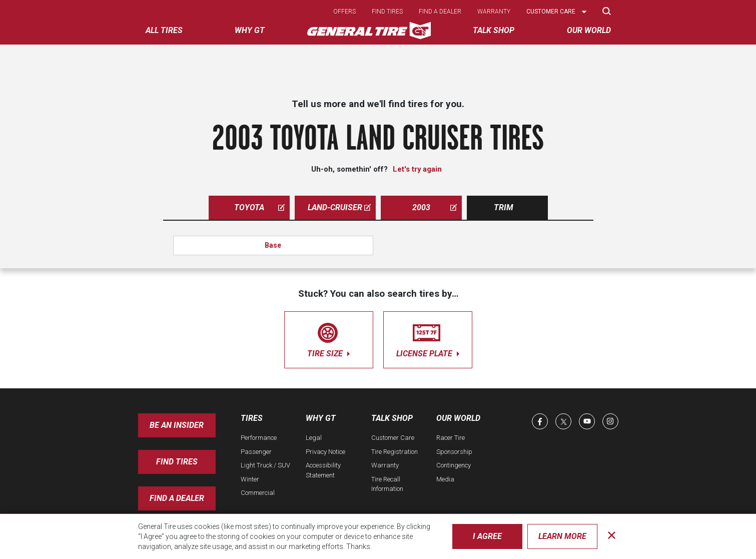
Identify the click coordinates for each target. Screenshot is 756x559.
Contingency (454, 465)
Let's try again (417, 169)
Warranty (494, 12)
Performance (259, 438)
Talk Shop (392, 418)
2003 (435, 207)
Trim (504, 207)
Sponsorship (454, 452)
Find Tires (177, 462)
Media (445, 479)
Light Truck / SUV (265, 465)
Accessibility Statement (323, 470)
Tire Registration (395, 452)
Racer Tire (451, 438)
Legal (314, 438)
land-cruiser (339, 207)
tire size (329, 338)
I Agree (487, 536)
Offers (344, 12)
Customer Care (393, 438)
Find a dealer (440, 12)
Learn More (562, 536)
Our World (458, 418)
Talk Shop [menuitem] (494, 30)
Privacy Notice (325, 452)
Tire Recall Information (387, 484)
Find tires (387, 12)
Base (273, 245)
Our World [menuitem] (589, 30)
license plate (428, 338)
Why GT (321, 418)
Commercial (258, 493)
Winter (250, 479)
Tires (252, 418)
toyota (259, 207)
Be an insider (177, 425)
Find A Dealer (177, 498)
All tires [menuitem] (164, 30)
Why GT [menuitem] (250, 30)
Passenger (256, 452)
